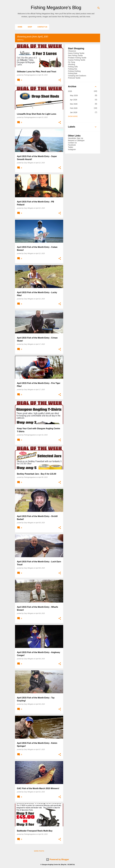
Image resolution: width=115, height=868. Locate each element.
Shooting (72, 64)
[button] (60, 80)
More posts (39, 851)
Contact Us (42, 27)
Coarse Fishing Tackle (77, 60)
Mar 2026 (74, 104)
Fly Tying (72, 62)
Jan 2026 (74, 112)
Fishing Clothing (74, 71)
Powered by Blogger (57, 859)
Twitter (71, 147)
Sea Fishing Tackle (75, 55)
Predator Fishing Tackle (77, 58)
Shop (29, 27)
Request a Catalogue (76, 140)
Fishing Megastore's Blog (56, 8)
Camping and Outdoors (77, 76)
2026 (70, 91)
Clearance (72, 51)
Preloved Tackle (74, 78)
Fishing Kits (73, 69)
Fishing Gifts (73, 67)
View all (20, 40)
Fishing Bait (73, 73)
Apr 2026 (74, 100)
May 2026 (74, 95)
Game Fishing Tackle (76, 53)
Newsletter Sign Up (76, 138)
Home (19, 27)
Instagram (72, 149)
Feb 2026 (74, 108)
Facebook (72, 145)
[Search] (99, 8)
